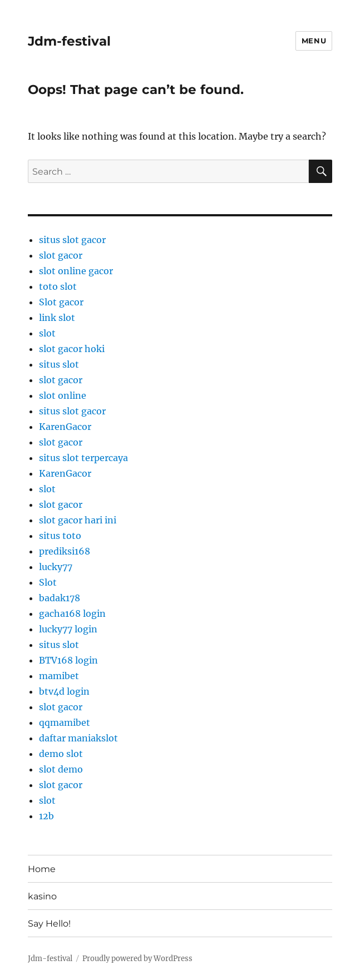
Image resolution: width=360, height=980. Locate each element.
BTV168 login (68, 660)
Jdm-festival (69, 41)
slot (47, 333)
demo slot (61, 754)
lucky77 (56, 567)
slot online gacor (76, 271)
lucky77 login (68, 629)
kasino (42, 896)
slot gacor (61, 255)
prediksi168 (65, 551)
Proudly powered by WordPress (137, 959)
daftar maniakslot (78, 738)
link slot (57, 318)
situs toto (60, 536)
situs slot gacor (72, 240)
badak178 (60, 598)
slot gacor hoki (72, 349)
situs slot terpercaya (83, 458)
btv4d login (64, 691)
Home (42, 869)
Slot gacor (61, 302)
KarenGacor (65, 427)
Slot (48, 582)
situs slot (59, 364)
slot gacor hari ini (78, 520)
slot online (63, 395)
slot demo (61, 769)
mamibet (59, 676)
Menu (314, 41)
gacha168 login (72, 613)
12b (46, 816)
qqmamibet (65, 722)
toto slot (58, 286)
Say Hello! (49, 924)
